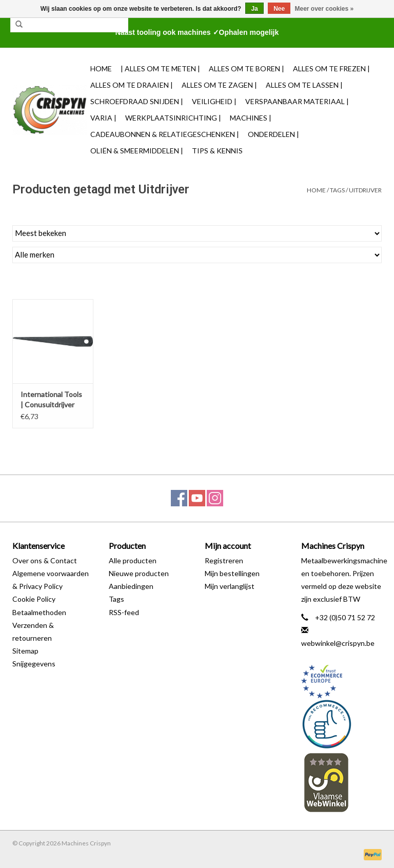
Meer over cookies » (324, 9)
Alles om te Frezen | (331, 68)
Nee (279, 9)
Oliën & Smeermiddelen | (137, 151)
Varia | (103, 118)
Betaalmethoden (39, 612)
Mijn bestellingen (232, 573)
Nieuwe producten (139, 573)
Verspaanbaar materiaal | (297, 101)
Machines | (251, 118)
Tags (337, 190)
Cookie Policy (34, 599)
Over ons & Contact (45, 560)
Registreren (224, 560)
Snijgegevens (34, 664)
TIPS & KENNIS (217, 151)
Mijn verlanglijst (230, 586)
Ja (254, 9)
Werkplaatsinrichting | (173, 118)
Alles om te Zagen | (219, 85)
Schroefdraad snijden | (137, 101)
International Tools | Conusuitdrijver (51, 399)
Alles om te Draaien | (132, 85)
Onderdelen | (273, 134)
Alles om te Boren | (247, 68)
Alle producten (133, 560)
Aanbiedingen (131, 586)
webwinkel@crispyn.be (338, 643)
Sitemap (25, 651)
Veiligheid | (214, 101)
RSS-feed (124, 612)
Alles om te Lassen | (304, 85)
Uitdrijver (365, 190)
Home (101, 68)
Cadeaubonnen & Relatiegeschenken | (165, 134)
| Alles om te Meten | (160, 68)
